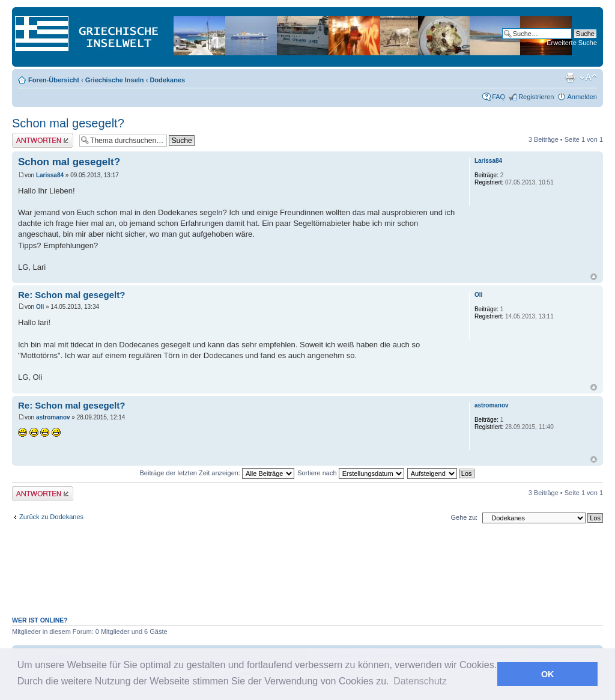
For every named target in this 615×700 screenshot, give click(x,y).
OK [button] (548, 674)
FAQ (498, 97)
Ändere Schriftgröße (588, 78)
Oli (40, 307)
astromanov (53, 417)
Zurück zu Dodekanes (51, 517)
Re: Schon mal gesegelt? (71, 295)
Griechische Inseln (115, 80)
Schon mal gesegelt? (68, 123)
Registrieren (536, 97)
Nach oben (594, 277)
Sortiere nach (350, 473)
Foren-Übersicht (54, 80)
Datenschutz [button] (420, 681)
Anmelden (582, 97)
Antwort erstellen (43, 140)
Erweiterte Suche (572, 43)
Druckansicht (570, 78)
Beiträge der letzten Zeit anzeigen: (217, 473)
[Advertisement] (307, 576)
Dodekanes (167, 80)
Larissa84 (50, 175)
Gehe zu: (464, 517)
